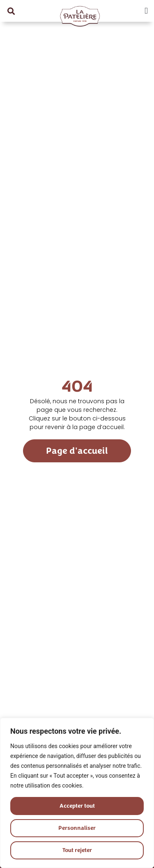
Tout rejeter (77, 850)
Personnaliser (77, 828)
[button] (11, 11)
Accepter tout (77, 806)
